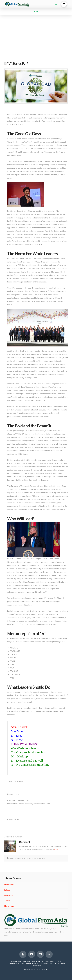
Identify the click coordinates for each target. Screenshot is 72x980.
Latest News (59, 963)
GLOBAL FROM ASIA (42, 970)
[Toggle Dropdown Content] (56, 4)
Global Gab (9, 895)
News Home (9, 885)
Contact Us (47, 963)
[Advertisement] (36, 40)
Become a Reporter (32, 961)
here (56, 850)
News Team (9, 906)
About (7, 901)
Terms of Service (17, 963)
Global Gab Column (52, 961)
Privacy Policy (33, 963)
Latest (7, 890)
